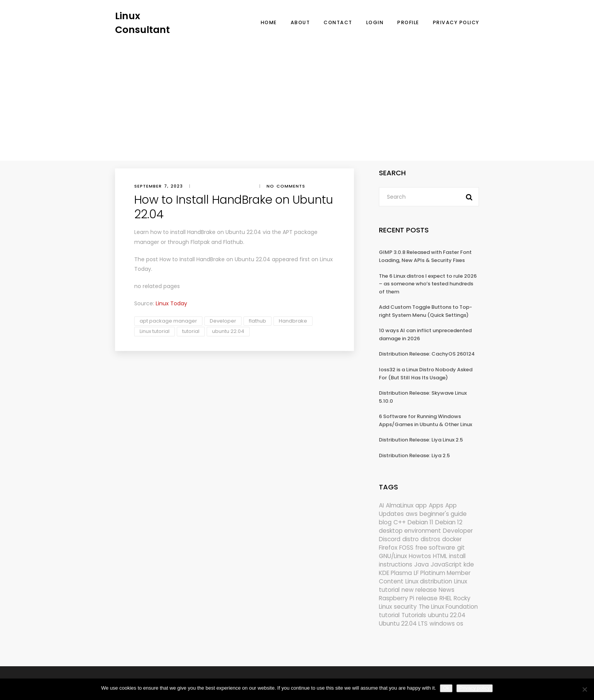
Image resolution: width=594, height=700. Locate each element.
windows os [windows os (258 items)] (446, 623)
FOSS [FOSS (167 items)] (406, 548)
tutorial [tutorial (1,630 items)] (389, 615)
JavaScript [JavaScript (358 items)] (446, 564)
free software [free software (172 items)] (435, 548)
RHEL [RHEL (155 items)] (446, 598)
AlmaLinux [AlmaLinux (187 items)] (400, 505)
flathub (258, 321)
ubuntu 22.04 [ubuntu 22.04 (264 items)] (447, 615)
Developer (223, 321)
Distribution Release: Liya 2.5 (414, 455)
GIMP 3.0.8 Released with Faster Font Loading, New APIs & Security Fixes (425, 256)
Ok (446, 688)
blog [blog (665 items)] (385, 522)
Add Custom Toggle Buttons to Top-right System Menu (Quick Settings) (425, 311)
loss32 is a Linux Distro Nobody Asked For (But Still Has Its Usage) (426, 374)
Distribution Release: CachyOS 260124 (427, 354)
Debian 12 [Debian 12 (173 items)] (449, 522)
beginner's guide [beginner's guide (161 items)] (443, 514)
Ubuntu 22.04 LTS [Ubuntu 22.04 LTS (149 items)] (403, 623)
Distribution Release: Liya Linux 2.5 (421, 440)
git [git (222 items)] (461, 548)
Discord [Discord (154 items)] (390, 539)
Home (269, 22)
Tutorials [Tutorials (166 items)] (414, 615)
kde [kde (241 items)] (469, 564)
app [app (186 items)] (421, 505)
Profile (408, 22)
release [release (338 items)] (427, 598)
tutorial (191, 331)
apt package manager (168, 321)
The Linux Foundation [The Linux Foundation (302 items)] (448, 607)
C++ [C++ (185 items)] (400, 522)
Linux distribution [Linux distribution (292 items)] (429, 581)
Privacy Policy (456, 22)
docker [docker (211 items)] (452, 539)
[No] (584, 689)
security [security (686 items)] (405, 607)
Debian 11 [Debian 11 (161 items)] (420, 522)
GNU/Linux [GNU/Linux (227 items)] (393, 556)
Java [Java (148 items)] (421, 564)
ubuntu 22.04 (228, 331)
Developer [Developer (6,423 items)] (458, 531)
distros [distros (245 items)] (430, 539)
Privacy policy (475, 688)
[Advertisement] (297, 94)
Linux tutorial (155, 331)
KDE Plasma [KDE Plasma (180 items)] (395, 573)
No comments (286, 186)
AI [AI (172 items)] (381, 505)
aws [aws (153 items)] (412, 514)
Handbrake (293, 321)
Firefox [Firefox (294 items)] (388, 548)
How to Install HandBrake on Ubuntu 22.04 (215, 259)
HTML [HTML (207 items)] (440, 556)
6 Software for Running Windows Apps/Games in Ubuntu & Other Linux (425, 420)
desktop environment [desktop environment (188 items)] (410, 531)
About (300, 22)
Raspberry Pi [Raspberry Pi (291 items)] (397, 598)
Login (375, 22)
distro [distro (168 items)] (411, 539)
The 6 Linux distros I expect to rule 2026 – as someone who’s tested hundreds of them (428, 284)
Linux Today (171, 303)
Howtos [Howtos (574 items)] (420, 556)
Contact (338, 22)
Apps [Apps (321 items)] (436, 505)
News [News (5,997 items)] (447, 590)
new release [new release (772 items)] (419, 590)
